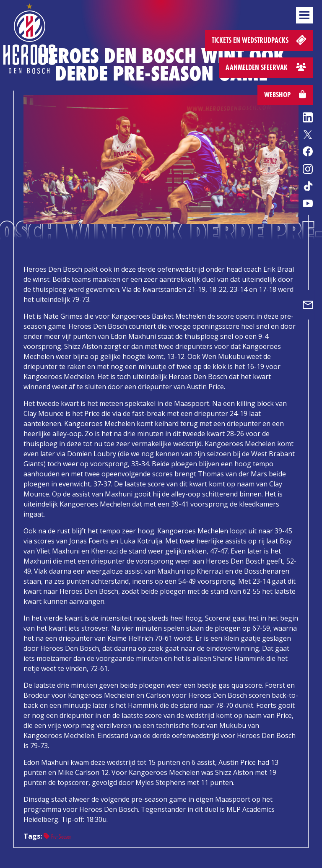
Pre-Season (57, 836)
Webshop (285, 95)
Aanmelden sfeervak (266, 67)
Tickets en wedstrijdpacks (260, 40)
